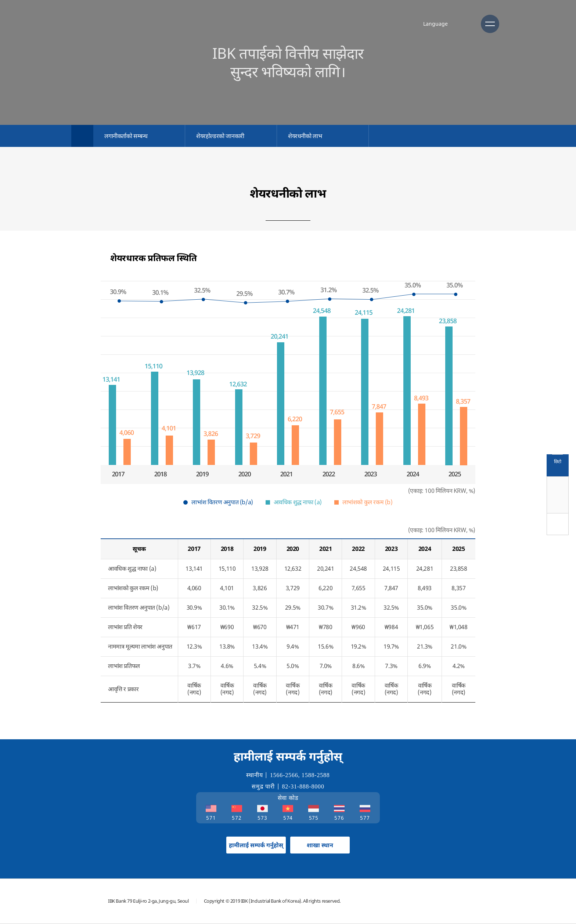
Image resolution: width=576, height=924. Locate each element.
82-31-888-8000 (303, 786)
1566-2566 (284, 775)
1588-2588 (316, 775)
